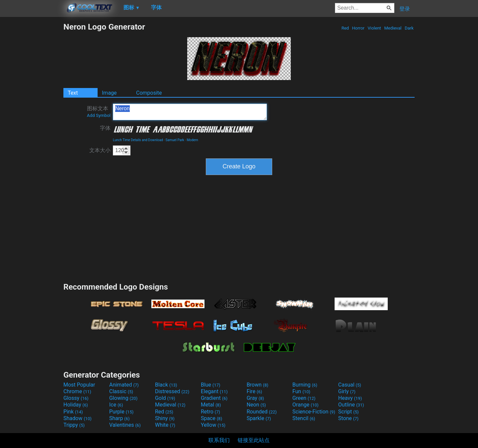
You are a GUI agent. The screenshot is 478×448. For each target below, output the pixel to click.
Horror (358, 28)
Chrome (77, 391)
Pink (73, 412)
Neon (256, 405)
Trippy (74, 425)
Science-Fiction (314, 412)
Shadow (78, 418)
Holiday (76, 405)
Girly (347, 391)
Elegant (214, 391)
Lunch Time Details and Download (138, 140)
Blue (211, 385)
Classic (121, 391)
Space (211, 418)
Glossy (76, 398)
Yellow (213, 425)
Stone (348, 418)
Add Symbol (99, 115)
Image (109, 93)
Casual (350, 385)
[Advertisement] (32, 122)
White (165, 425)
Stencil (304, 418)
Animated (124, 385)
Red (345, 28)
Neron (190, 112)
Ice (116, 405)
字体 (105, 128)
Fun (301, 391)
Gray (255, 398)
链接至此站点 (254, 440)
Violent (374, 28)
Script (349, 412)
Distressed (172, 391)
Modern (192, 140)
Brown (257, 385)
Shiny (165, 418)
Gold (165, 398)
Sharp (119, 418)
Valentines (125, 425)
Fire (254, 391)
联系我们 (219, 440)
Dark (409, 28)
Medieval (393, 28)
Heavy (350, 398)
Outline (351, 405)
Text (73, 93)
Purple (121, 412)
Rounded (262, 412)
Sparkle (259, 418)
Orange (306, 405)
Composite (149, 93)
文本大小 (100, 150)
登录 (405, 9)
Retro (210, 412)
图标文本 (99, 112)
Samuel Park (175, 140)
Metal (211, 405)
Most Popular (79, 385)
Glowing (123, 398)
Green (304, 398)
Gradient (214, 398)
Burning (305, 385)
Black (166, 385)
